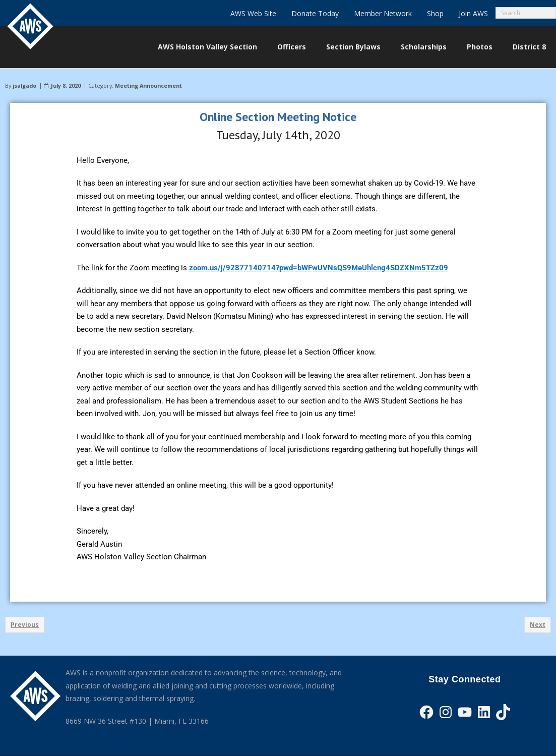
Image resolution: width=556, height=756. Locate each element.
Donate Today (315, 13)
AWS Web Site (253, 13)
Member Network (383, 13)
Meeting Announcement (148, 85)
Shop (435, 13)
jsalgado (24, 85)
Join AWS (473, 13)
